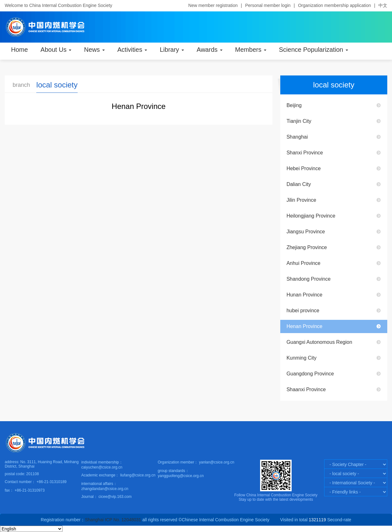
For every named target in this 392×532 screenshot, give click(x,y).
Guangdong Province (310, 374)
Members (251, 50)
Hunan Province (305, 295)
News (94, 50)
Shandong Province (309, 279)
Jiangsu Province (306, 232)
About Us (56, 50)
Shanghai (297, 137)
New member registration (213, 5)
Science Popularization (314, 50)
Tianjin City (299, 121)
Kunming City (302, 358)
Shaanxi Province (306, 389)
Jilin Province (301, 200)
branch (21, 85)
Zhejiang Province (307, 247)
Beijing (294, 105)
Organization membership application (334, 5)
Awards (210, 50)
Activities (132, 50)
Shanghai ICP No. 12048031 (113, 520)
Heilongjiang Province (311, 216)
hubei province (303, 311)
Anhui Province (304, 263)
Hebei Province (304, 168)
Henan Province (305, 326)
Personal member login (268, 5)
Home (19, 50)
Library (172, 50)
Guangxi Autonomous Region (319, 342)
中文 (383, 5)
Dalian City (299, 184)
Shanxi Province (305, 153)
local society (57, 85)
